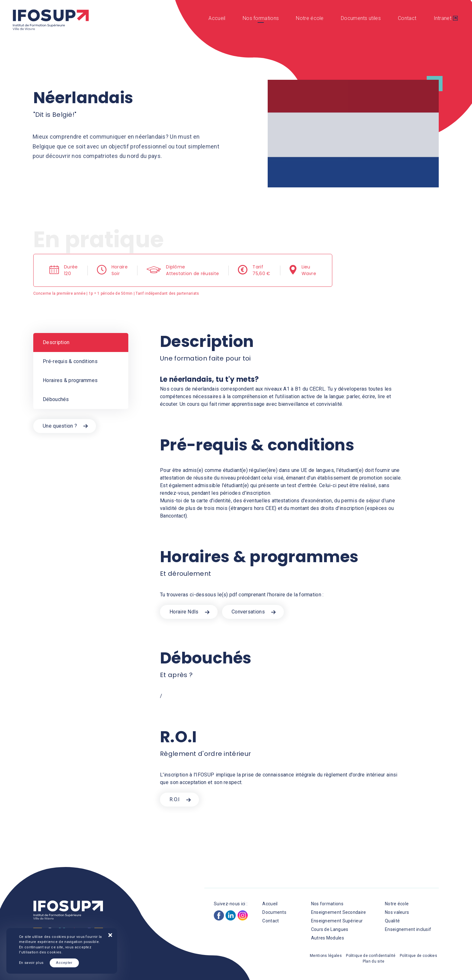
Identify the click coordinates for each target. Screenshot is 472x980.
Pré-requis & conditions (70, 361)
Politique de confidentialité (371, 956)
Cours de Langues (330, 929)
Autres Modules (328, 938)
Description (56, 342)
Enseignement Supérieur (337, 921)
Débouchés (56, 399)
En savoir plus (31, 963)
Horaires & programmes (70, 380)
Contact (407, 18)
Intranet (443, 18)
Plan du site (374, 961)
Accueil (217, 18)
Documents (274, 912)
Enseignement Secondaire (339, 912)
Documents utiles (361, 18)
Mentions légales (326, 956)
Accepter (64, 963)
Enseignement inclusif (408, 929)
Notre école (310, 18)
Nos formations (261, 18)
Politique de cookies (418, 956)
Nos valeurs (397, 912)
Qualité (392, 921)
